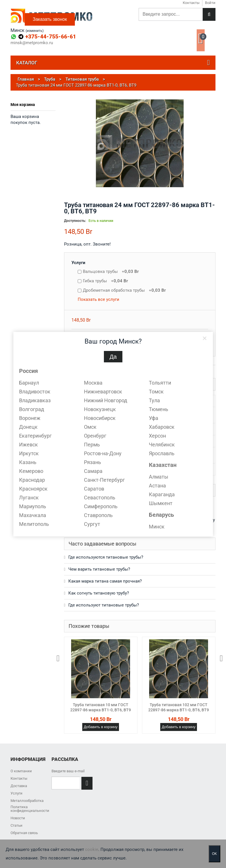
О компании (21, 771)
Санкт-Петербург (104, 480)
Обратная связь (24, 833)
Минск (157, 527)
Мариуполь (33, 506)
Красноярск (33, 489)
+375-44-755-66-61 (51, 37)
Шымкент (161, 503)
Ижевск (28, 445)
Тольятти (160, 383)
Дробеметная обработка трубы (124, 290)
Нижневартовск (103, 392)
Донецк (28, 427)
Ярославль (162, 453)
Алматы (159, 477)
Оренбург (95, 436)
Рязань (93, 462)
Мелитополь (34, 524)
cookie (92, 849)
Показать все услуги (98, 299)
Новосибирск (100, 418)
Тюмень (159, 409)
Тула (154, 400)
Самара (93, 471)
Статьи (17, 825)
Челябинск (162, 445)
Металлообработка (27, 801)
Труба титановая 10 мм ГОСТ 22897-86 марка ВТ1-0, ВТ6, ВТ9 (101, 707)
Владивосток (35, 392)
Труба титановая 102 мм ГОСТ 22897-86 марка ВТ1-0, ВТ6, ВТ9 (179, 707)
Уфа (154, 418)
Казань (28, 462)
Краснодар (32, 480)
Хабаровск (162, 427)
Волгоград (32, 409)
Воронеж (30, 418)
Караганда (162, 494)
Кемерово (31, 471)
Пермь (92, 445)
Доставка (19, 786)
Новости (18, 818)
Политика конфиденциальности (30, 809)
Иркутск (29, 453)
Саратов (94, 489)
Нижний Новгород (106, 400)
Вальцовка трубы (111, 271)
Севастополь (100, 498)
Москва (93, 383)
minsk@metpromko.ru (32, 43)
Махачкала (33, 515)
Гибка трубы (105, 281)
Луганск (29, 498)
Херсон (157, 436)
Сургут (92, 524)
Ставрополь (98, 515)
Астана (157, 486)
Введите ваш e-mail (68, 771)
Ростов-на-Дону (103, 453)
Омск (90, 427)
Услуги (78, 263)
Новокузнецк (100, 409)
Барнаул (29, 383)
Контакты (19, 778)
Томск (156, 392)
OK (214, 854)
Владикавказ (35, 400)
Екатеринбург (35, 436)
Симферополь (101, 506)
